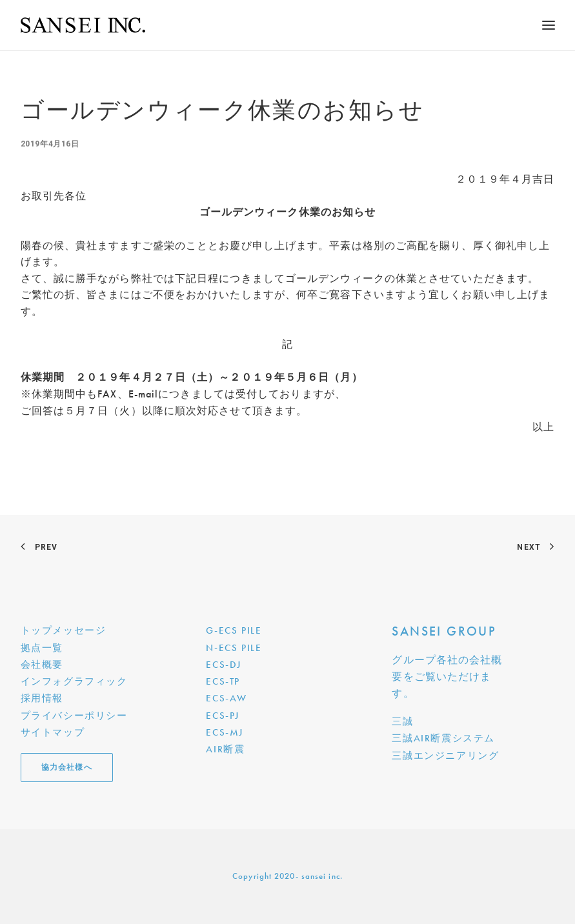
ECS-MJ (225, 732)
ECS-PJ (223, 716)
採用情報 (42, 698)
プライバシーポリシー (74, 716)
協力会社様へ (67, 767)
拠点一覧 (42, 648)
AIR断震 (225, 749)
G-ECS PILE (234, 630)
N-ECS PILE (234, 648)
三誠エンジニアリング (445, 756)
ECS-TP (223, 681)
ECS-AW (227, 698)
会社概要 (42, 665)
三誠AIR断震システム (443, 738)
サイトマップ (53, 732)
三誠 (402, 721)
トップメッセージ (64, 630)
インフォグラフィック (74, 681)
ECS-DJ (224, 665)
